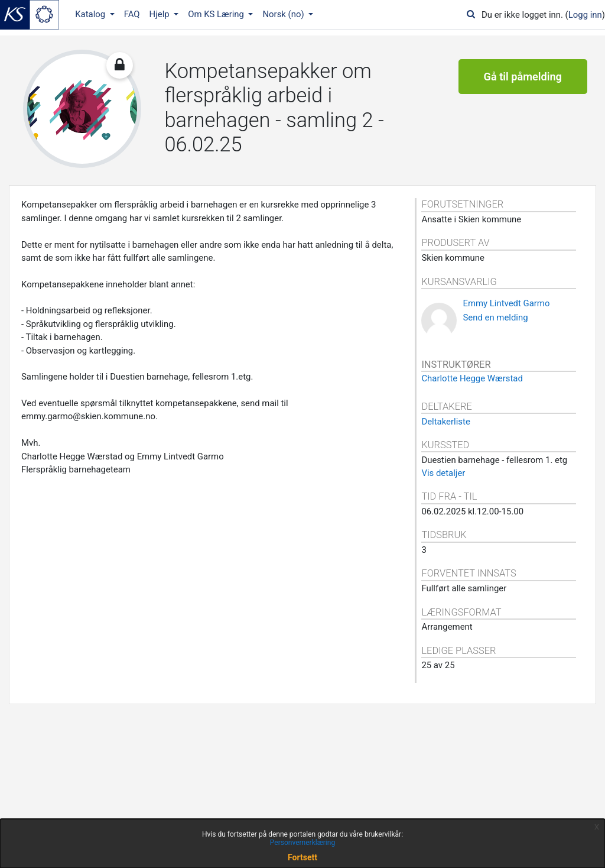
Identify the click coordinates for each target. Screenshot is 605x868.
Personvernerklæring (302, 843)
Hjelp (161, 14)
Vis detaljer (443, 473)
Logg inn (585, 15)
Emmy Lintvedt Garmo (506, 303)
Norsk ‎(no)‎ (284, 14)
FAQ (132, 14)
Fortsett (302, 857)
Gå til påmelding (523, 77)
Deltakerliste (445, 422)
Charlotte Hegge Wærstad (472, 378)
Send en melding (495, 318)
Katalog (91, 14)
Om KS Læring (217, 14)
